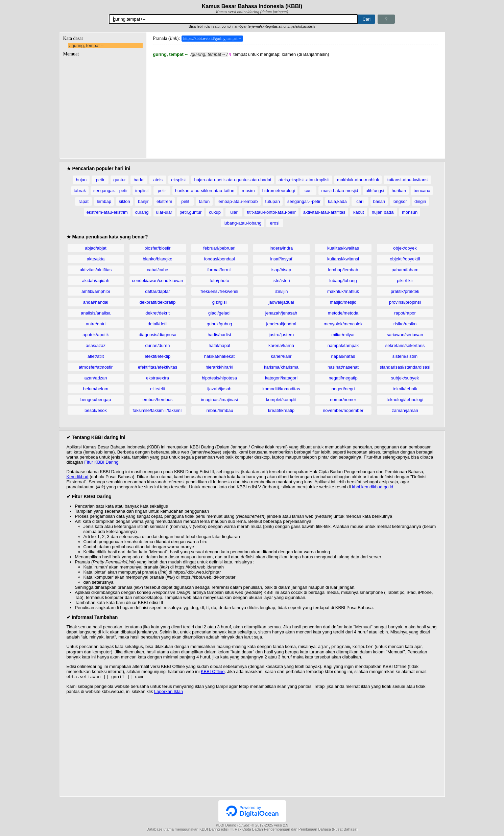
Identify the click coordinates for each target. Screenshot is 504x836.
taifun (204, 201)
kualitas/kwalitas (343, 248)
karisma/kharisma (281, 367)
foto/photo (219, 281)
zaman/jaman (405, 410)
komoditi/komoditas (281, 389)
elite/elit (158, 389)
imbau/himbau (219, 410)
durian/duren (158, 345)
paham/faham (405, 270)
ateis (158, 180)
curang (142, 212)
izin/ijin (281, 291)
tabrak (80, 191)
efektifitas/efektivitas (158, 367)
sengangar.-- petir (111, 191)
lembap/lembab (343, 270)
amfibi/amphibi (96, 291)
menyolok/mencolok (343, 324)
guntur (119, 180)
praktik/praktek (405, 291)
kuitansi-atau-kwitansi (407, 180)
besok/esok (96, 410)
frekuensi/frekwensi (219, 291)
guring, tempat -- (88, 45)
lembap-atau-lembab (237, 201)
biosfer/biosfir (157, 248)
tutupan (273, 201)
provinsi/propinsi (405, 302)
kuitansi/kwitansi (343, 259)
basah (379, 201)
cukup (215, 212)
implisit (142, 191)
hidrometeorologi (279, 191)
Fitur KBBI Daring (101, 462)
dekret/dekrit (158, 313)
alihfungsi (375, 191)
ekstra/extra (158, 378)
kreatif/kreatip (281, 410)
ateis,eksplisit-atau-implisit (304, 180)
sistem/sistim (405, 356)
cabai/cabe (158, 270)
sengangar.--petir (304, 201)
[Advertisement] (295, 104)
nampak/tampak (343, 345)
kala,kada (337, 201)
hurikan (399, 191)
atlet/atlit (96, 356)
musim (248, 191)
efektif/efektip (158, 356)
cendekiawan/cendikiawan (157, 281)
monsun (410, 212)
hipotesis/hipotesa (219, 378)
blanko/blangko (157, 259)
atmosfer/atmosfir (96, 367)
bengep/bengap (96, 400)
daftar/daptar (158, 291)
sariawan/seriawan (405, 335)
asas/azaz (96, 345)
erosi (274, 223)
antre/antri (96, 324)
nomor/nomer (343, 400)
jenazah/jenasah (281, 313)
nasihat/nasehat (343, 367)
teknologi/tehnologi (405, 400)
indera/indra (281, 248)
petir (100, 180)
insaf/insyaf (281, 259)
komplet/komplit (281, 400)
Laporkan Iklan (169, 693)
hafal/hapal (219, 345)
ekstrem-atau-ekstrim (107, 212)
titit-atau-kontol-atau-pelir (271, 212)
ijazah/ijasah (219, 389)
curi (308, 191)
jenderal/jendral (281, 324)
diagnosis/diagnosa (157, 335)
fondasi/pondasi (219, 259)
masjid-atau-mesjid (340, 191)
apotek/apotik (95, 335)
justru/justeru (281, 335)
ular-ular (164, 212)
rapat (84, 201)
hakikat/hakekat (219, 356)
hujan (81, 180)
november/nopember (343, 410)
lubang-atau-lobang (242, 223)
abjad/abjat (96, 248)
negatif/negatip (343, 378)
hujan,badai (383, 212)
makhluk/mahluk (343, 291)
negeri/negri (343, 389)
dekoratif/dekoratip (158, 302)
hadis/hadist (219, 335)
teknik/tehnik (405, 389)
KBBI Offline (213, 672)
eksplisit (179, 180)
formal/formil (219, 270)
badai (139, 180)
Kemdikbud (78, 477)
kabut (359, 212)
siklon (124, 201)
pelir (162, 191)
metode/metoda (343, 313)
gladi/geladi (219, 313)
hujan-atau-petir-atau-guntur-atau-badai (233, 180)
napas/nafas (343, 356)
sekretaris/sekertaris (405, 345)
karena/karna (281, 345)
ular (234, 212)
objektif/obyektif (405, 259)
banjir (143, 201)
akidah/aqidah (96, 281)
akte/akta (96, 259)
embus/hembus (158, 400)
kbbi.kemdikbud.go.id (373, 487)
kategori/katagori (281, 378)
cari (360, 201)
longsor (400, 201)
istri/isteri (281, 281)
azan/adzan (95, 378)
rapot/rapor (405, 313)
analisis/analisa (96, 313)
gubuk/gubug (219, 324)
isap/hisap (281, 270)
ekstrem (164, 201)
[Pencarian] (234, 19)
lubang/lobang (343, 281)
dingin (420, 201)
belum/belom (96, 389)
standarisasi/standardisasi (405, 367)
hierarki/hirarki (219, 367)
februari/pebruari (219, 248)
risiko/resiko (405, 324)
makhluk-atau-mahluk (358, 180)
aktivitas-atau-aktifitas (324, 212)
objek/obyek (405, 248)
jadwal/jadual (281, 302)
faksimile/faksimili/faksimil (157, 410)
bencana (422, 191)
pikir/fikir (405, 281)
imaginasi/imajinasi (219, 400)
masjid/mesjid (343, 302)
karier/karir (281, 356)
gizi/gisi (220, 302)
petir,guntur (190, 212)
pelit (185, 201)
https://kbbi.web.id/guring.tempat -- (212, 39)
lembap (104, 201)
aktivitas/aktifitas (96, 270)
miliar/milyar (343, 335)
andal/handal (96, 302)
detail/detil (158, 324)
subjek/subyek (405, 378)
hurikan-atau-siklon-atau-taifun (205, 191)
